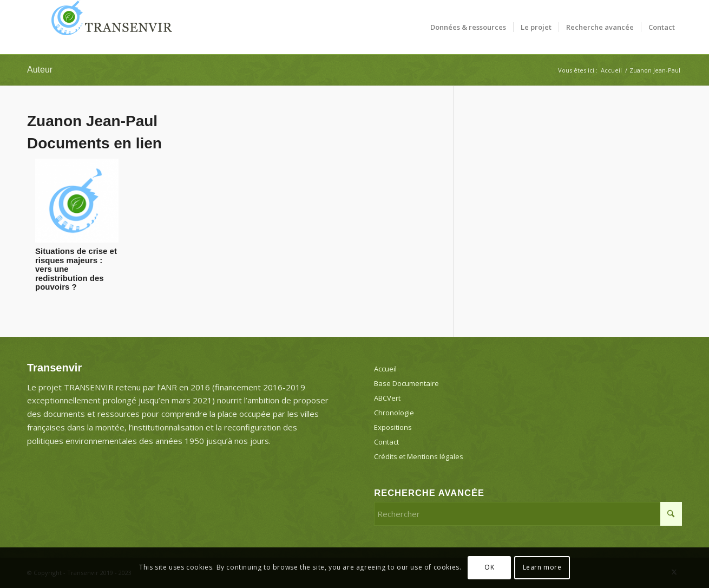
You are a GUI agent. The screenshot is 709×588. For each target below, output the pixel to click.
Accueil (385, 369)
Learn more (542, 567)
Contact (386, 442)
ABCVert (387, 398)
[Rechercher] (528, 514)
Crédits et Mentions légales (419, 456)
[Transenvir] (108, 27)
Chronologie (394, 413)
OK (489, 567)
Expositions (393, 427)
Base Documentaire (406, 383)
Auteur (40, 70)
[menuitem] (468, 27)
